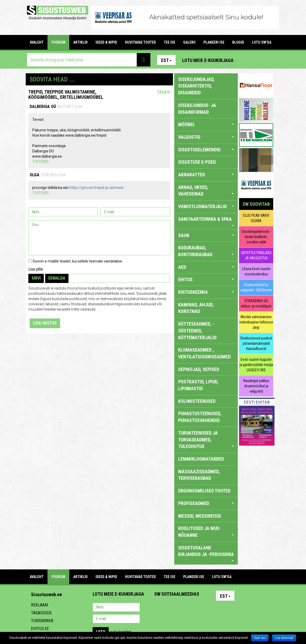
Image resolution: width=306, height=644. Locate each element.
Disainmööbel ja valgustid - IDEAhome (256, 287)
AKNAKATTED (206, 175)
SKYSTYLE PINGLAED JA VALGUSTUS (256, 255)
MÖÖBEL (206, 124)
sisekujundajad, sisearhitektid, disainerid (196, 86)
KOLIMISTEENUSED (197, 401)
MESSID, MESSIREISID (200, 516)
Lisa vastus (45, 323)
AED (206, 267)
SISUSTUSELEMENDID (206, 150)
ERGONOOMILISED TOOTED (204, 491)
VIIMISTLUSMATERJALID (206, 206)
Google (204, 608)
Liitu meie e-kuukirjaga (208, 60)
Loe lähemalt (284, 638)
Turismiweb (42, 621)
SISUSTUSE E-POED (197, 162)
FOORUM (58, 42)
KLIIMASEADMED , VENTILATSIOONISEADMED (204, 353)
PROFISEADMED (206, 503)
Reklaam (39, 605)
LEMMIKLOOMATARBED (201, 459)
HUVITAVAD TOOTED (140, 42)
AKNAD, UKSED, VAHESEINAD (206, 191)
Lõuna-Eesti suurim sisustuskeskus (256, 271)
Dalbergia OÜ (43, 107)
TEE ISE (170, 42)
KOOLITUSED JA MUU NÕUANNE (206, 532)
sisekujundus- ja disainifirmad (197, 109)
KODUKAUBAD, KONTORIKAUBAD (206, 251)
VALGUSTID (206, 137)
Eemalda (57, 278)
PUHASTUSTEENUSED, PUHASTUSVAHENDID (200, 417)
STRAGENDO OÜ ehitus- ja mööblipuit (256, 303)
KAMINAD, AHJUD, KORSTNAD (196, 308)
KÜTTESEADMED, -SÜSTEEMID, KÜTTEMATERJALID (197, 331)
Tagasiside (41, 613)
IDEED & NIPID (106, 42)
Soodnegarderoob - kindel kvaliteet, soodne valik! (256, 237)
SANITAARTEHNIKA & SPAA (206, 221)
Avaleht (37, 42)
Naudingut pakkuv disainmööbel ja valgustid (256, 386)
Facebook (257, 60)
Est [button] (166, 60)
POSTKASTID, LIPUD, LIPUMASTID (198, 385)
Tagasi (163, 92)
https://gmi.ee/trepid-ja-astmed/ (97, 188)
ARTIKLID (80, 42)
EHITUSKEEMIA (206, 292)
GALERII (189, 42)
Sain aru (260, 638)
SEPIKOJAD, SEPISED (199, 369)
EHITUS (206, 279)
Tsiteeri (40, 162)
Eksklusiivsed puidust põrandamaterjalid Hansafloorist (256, 343)
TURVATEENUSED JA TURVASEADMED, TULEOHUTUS (206, 440)
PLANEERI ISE (214, 42)
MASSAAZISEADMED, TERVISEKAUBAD (199, 475)
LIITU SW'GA (262, 42)
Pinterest (245, 60)
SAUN (206, 235)
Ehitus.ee (40, 629)
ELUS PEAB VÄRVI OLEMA (256, 218)
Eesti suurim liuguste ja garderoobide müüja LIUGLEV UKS (256, 365)
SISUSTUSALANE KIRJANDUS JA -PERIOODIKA (206, 553)
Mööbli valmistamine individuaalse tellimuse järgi (256, 322)
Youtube (268, 60)
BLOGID (238, 42)
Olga (35, 175)
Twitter (193, 608)
